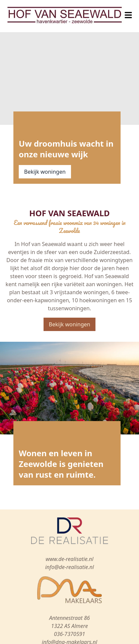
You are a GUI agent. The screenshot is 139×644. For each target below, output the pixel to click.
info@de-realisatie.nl (70, 567)
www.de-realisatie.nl (69, 559)
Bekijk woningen (45, 172)
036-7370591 (69, 634)
